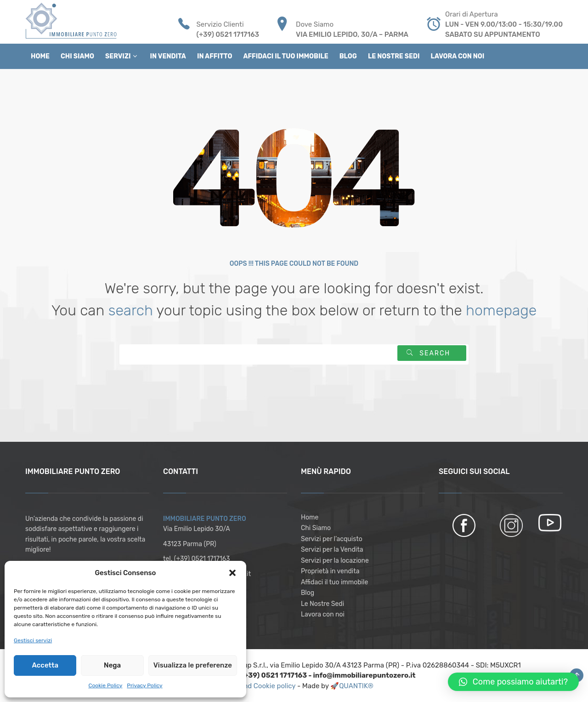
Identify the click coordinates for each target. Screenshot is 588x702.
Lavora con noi (323, 614)
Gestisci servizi (33, 640)
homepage (501, 310)
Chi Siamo (316, 528)
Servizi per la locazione (335, 561)
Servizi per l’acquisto (332, 539)
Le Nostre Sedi (322, 604)
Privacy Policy (144, 685)
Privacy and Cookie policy (256, 686)
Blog (308, 593)
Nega (112, 665)
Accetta (45, 665)
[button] (232, 573)
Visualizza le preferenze (193, 665)
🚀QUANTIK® (352, 686)
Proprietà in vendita (330, 571)
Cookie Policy (105, 685)
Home (310, 517)
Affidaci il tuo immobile (334, 582)
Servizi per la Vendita (332, 550)
